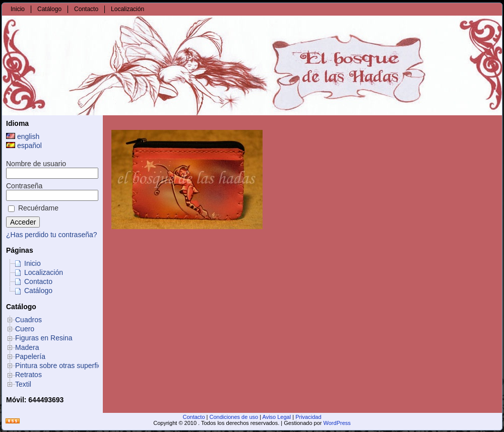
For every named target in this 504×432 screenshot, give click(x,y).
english (23, 136)
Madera (27, 347)
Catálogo (38, 291)
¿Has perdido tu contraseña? (52, 235)
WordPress (337, 423)
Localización (44, 272)
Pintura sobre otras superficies (63, 366)
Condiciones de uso (234, 417)
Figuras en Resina (44, 338)
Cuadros (28, 320)
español (24, 146)
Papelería (30, 356)
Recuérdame (33, 208)
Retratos (28, 375)
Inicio (33, 263)
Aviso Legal (277, 417)
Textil (23, 384)
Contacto (38, 281)
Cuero (25, 329)
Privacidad (308, 417)
